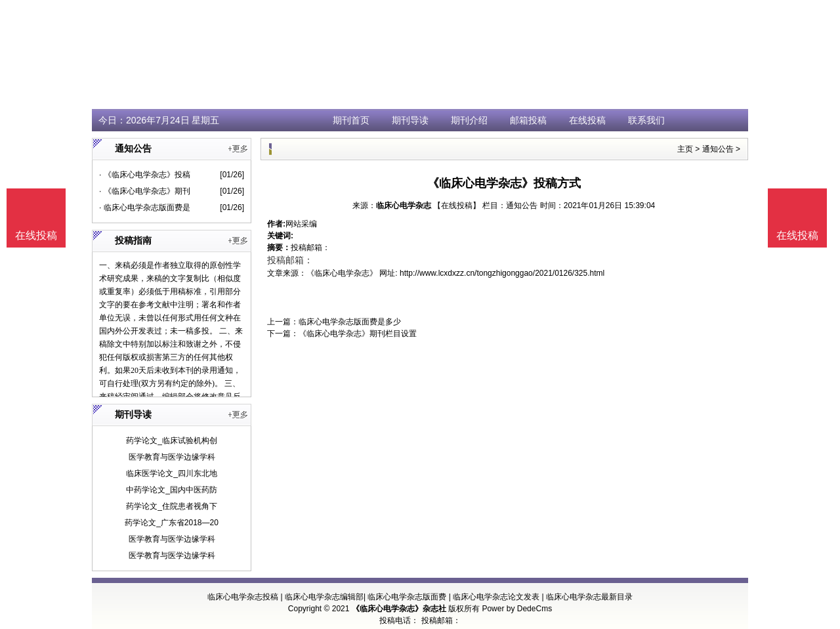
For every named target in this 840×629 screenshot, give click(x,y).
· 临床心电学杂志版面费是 (145, 207)
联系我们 (646, 120)
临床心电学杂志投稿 (243, 597)
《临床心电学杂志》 (342, 273)
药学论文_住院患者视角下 (172, 506)
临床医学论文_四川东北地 (172, 473)
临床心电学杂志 (404, 206)
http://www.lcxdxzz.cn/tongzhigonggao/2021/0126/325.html (502, 273)
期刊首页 (351, 120)
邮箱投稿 (528, 120)
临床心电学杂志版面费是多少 (350, 322)
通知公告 (718, 149)
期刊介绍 (469, 120)
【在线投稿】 (457, 206)
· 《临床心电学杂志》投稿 (145, 175)
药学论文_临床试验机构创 (172, 441)
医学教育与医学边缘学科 (172, 457)
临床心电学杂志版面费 (407, 597)
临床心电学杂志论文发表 (496, 597)
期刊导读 (410, 120)
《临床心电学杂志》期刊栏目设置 (358, 334)
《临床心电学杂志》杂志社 (399, 609)
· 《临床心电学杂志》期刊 (145, 191)
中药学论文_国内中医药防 (172, 490)
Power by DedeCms (517, 609)
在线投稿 (587, 120)
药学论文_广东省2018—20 (172, 523)
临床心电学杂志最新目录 (589, 597)
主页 (685, 149)
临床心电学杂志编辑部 (324, 597)
